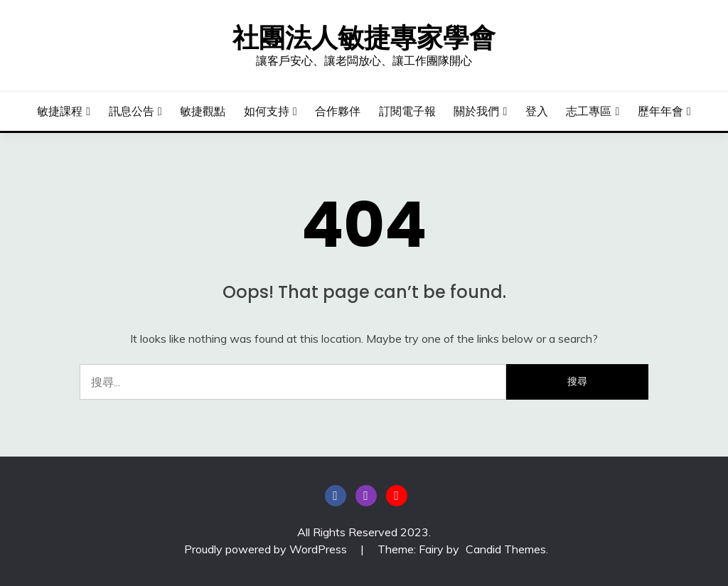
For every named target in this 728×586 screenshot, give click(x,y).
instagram (366, 496)
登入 (537, 111)
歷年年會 (660, 111)
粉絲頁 (336, 496)
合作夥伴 (338, 111)
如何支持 (267, 111)
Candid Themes (506, 549)
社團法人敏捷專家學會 (364, 38)
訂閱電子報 (407, 111)
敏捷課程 (60, 111)
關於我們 (476, 111)
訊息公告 (132, 111)
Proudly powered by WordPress (267, 549)
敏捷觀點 (203, 111)
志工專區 (589, 111)
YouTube (397, 496)
